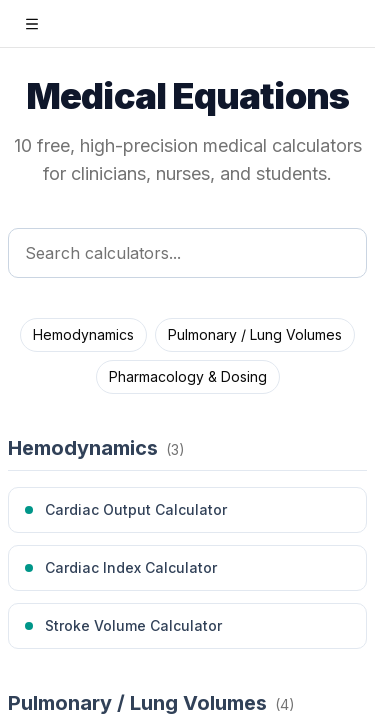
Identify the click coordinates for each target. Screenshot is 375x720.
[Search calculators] (187, 253)
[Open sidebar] (32, 24)
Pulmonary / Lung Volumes (255, 334)
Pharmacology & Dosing (188, 376)
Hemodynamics (83, 334)
